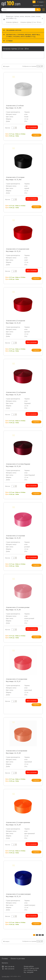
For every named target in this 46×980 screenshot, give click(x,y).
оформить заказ (38, 5)
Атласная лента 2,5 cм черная (15, 177)
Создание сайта (5, 976)
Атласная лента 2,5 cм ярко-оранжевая (18, 822)
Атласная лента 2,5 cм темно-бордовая (18, 464)
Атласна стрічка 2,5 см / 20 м (30, 22)
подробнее (36, 135)
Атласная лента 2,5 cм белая (15, 106)
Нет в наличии (32, 127)
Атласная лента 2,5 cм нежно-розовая (18, 607)
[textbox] (14, 128)
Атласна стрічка (11, 22)
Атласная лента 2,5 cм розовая (15, 536)
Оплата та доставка (18, 959)
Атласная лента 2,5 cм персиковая (17, 751)
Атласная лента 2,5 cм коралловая (17, 679)
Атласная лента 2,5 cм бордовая (16, 392)
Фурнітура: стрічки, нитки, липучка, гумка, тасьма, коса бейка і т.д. (23, 17)
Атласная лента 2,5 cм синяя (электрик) (18, 894)
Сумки (9, 41)
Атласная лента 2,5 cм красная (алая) (18, 249)
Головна (5, 959)
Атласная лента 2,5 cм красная (16, 321)
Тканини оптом (14, 30)
